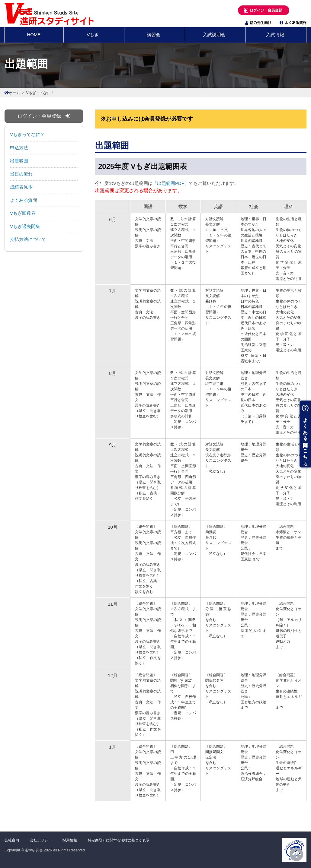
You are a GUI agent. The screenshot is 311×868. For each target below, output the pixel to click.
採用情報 (70, 840)
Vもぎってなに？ (27, 134)
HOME (34, 35)
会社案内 (12, 840)
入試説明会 (214, 35)
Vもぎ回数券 (23, 213)
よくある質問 (24, 200)
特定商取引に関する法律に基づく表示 (119, 840)
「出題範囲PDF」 (171, 183)
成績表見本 (21, 187)
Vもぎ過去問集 (25, 226)
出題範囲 (19, 161)
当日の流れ (21, 174)
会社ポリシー (41, 840)
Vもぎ (93, 35)
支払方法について (28, 239)
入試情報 (275, 35)
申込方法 (19, 148)
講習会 (154, 35)
